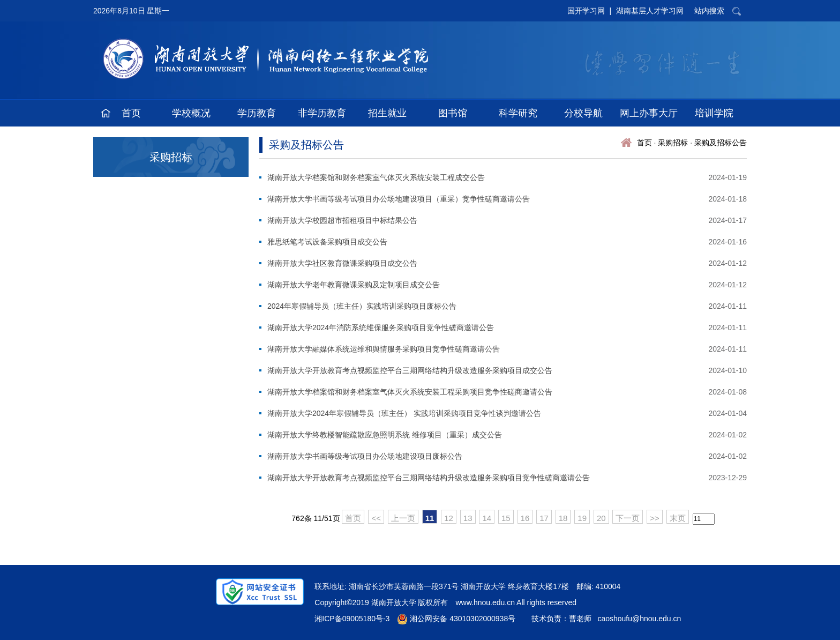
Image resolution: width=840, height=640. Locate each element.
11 (430, 518)
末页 (678, 518)
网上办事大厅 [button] (649, 113)
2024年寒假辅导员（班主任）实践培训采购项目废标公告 (362, 306)
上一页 (403, 518)
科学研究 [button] (518, 113)
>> (655, 518)
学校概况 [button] (191, 113)
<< (376, 518)
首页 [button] (131, 113)
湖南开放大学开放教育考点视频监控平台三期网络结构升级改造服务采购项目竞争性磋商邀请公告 (429, 478)
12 (449, 518)
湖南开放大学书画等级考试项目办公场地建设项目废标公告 (365, 456)
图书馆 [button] (453, 113)
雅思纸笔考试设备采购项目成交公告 (327, 242)
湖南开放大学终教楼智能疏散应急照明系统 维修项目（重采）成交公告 (385, 435)
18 (563, 518)
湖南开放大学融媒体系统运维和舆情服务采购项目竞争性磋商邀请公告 (384, 349)
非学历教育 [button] (322, 113)
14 (487, 518)
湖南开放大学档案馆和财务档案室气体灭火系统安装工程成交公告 (376, 177)
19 (582, 518)
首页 (644, 143)
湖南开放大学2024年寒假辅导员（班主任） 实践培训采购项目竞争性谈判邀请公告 (404, 413)
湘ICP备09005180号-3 (352, 619)
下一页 (628, 518)
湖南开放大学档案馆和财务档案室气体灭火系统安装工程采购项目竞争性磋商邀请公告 (410, 392)
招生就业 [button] (387, 113)
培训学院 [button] (714, 113)
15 (506, 518)
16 (525, 518)
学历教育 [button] (257, 113)
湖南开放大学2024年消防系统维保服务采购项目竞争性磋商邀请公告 (381, 328)
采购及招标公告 (721, 143)
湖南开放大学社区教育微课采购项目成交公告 (342, 263)
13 (468, 518)
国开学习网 (586, 11)
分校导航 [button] (583, 113)
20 (601, 518)
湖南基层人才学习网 (650, 11)
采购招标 (673, 143)
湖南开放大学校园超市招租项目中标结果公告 (342, 220)
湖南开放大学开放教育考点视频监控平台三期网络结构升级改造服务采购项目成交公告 (410, 370)
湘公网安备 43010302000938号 (456, 619)
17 (544, 518)
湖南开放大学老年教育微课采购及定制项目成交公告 (354, 285)
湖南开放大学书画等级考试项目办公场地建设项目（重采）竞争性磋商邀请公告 (399, 199)
